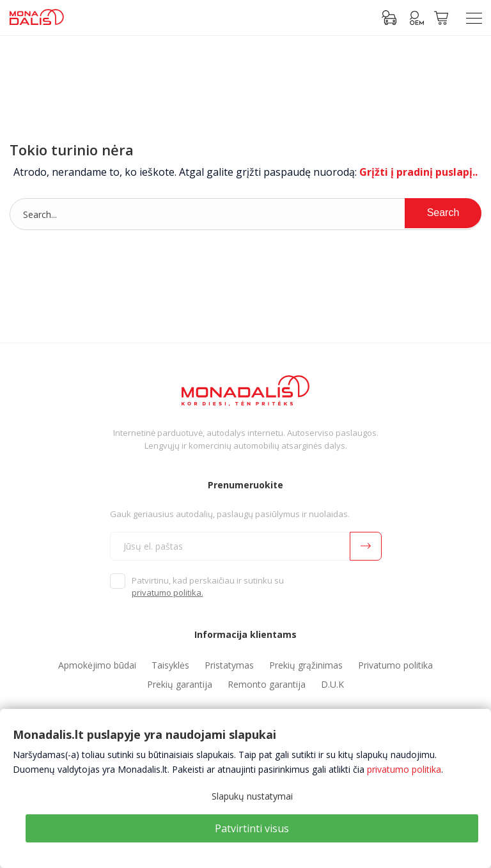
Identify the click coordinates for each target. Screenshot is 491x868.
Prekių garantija (180, 684)
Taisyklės (170, 665)
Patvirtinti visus (252, 828)
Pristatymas (229, 665)
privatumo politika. (168, 593)
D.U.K (332, 684)
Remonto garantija (267, 684)
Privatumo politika (395, 665)
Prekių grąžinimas (306, 665)
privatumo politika (404, 769)
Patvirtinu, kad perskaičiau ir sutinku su (208, 587)
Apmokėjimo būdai (97, 665)
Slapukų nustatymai (252, 796)
